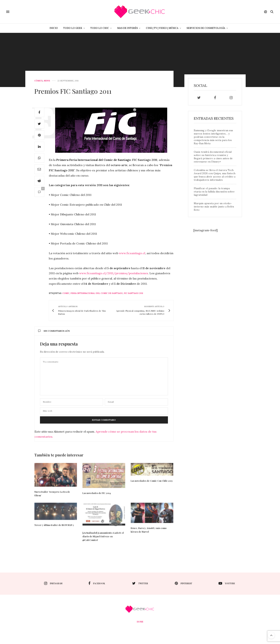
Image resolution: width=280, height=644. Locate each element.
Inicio (54, 28)
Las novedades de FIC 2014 (97, 493)
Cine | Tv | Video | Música (162, 28)
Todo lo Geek (73, 28)
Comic (66, 293)
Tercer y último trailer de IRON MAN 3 (54, 525)
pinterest (183, 583)
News (47, 81)
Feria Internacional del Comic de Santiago (97, 293)
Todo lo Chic (100, 28)
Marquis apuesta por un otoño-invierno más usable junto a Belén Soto (214, 207)
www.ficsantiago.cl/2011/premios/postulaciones (114, 273)
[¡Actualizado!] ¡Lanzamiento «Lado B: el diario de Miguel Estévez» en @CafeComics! (103, 536)
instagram (53, 583)
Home (140, 622)
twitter (140, 583)
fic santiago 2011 (133, 293)
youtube (227, 583)
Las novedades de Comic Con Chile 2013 (152, 481)
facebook (97, 583)
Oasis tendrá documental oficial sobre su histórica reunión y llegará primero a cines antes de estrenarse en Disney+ (213, 157)
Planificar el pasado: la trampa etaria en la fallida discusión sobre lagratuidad (214, 192)
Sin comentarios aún (54, 331)
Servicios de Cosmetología (206, 28)
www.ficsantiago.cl (132, 253)
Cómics (39, 81)
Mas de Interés (127, 28)
